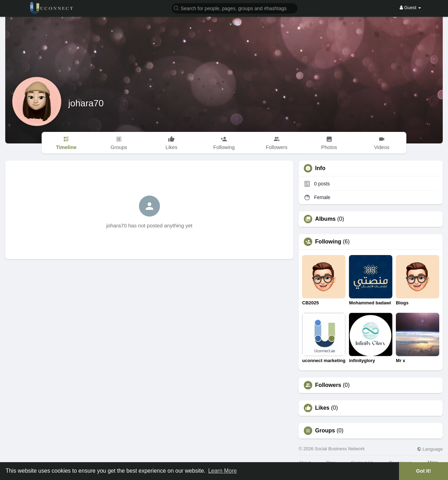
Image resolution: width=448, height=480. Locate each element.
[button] (234, 8)
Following (328, 242)
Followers (328, 385)
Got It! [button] (423, 471)
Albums (325, 219)
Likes (322, 408)
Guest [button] (410, 8)
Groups (325, 431)
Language (430, 449)
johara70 (86, 103)
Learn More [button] (223, 471)
